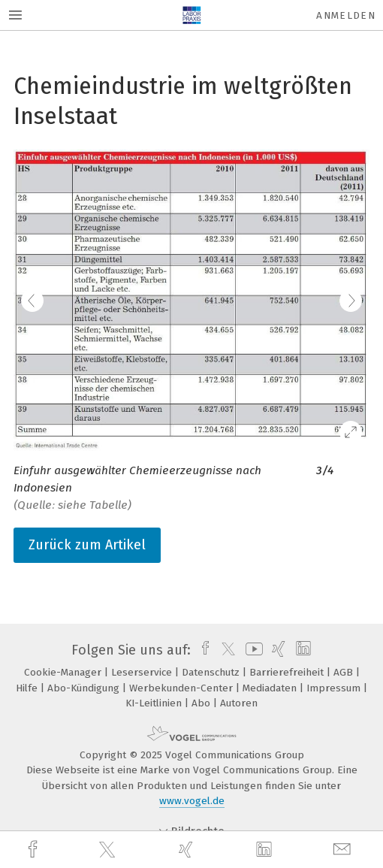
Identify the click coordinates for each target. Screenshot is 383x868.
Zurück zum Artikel (87, 545)
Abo (202, 703)
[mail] (344, 850)
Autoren (239, 703)
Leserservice (143, 672)
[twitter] (109, 850)
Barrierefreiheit (288, 672)
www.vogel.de (192, 801)
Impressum (335, 688)
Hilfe (28, 688)
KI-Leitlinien (155, 703)
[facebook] (35, 850)
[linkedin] (266, 850)
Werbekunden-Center (182, 688)
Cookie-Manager (64, 672)
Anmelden (346, 15)
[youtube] (252, 650)
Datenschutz (212, 672)
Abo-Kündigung (85, 688)
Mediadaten (271, 688)
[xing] (188, 850)
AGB (345, 672)
